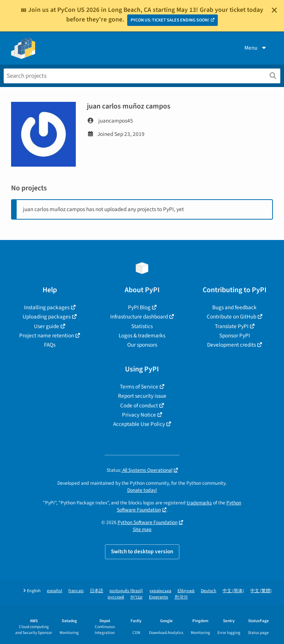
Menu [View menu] (256, 48)
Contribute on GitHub (231, 317)
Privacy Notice (139, 415)
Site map (142, 529)
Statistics (142, 326)
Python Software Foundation (148, 522)
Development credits (231, 345)
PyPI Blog (139, 307)
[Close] (274, 10)
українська (160, 591)
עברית (137, 597)
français (76, 591)
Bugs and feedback (234, 307)
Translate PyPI (232, 326)
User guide (47, 326)
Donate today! (142, 490)
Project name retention (47, 336)
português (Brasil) (126, 591)
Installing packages (47, 307)
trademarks (199, 503)
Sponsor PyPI (235, 336)
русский (116, 597)
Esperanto (159, 597)
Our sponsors (142, 345)
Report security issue (142, 396)
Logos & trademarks (142, 336)
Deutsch (209, 591)
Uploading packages (47, 317)
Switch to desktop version (142, 551)
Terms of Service (139, 387)
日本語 (97, 591)
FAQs (50, 345)
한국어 (181, 597)
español (55, 591)
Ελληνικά (186, 591)
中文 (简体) (233, 591)
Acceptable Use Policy (139, 424)
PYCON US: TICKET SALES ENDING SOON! (170, 20)
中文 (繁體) (261, 591)
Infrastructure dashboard (139, 317)
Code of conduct (139, 406)
